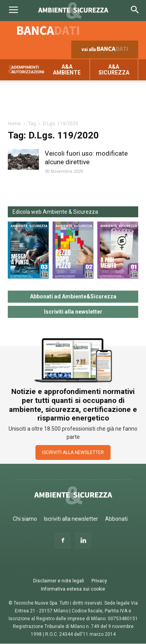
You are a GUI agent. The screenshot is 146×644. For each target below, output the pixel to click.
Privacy (99, 581)
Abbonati (116, 519)
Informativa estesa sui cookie (73, 589)
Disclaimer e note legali (59, 581)
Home (14, 124)
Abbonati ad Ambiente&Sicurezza (73, 296)
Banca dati (48, 30)
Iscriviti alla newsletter (73, 312)
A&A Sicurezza (114, 70)
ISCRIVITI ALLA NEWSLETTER (73, 452)
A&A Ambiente (67, 70)
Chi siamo (25, 519)
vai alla (106, 51)
